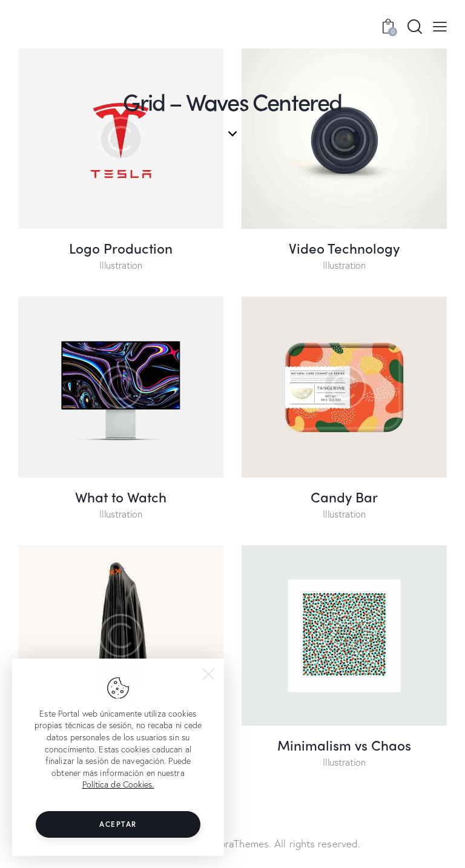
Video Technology (344, 248)
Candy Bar (344, 497)
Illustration (121, 265)
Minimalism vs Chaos (344, 745)
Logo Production (121, 248)
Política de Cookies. (118, 784)
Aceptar (118, 824)
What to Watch (121, 497)
